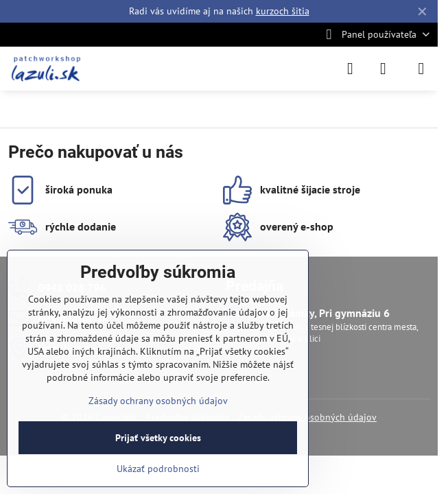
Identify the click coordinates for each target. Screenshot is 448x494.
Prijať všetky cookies (158, 438)
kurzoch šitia (283, 11)
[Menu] (421, 69)
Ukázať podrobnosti (158, 469)
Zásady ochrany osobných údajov (158, 401)
